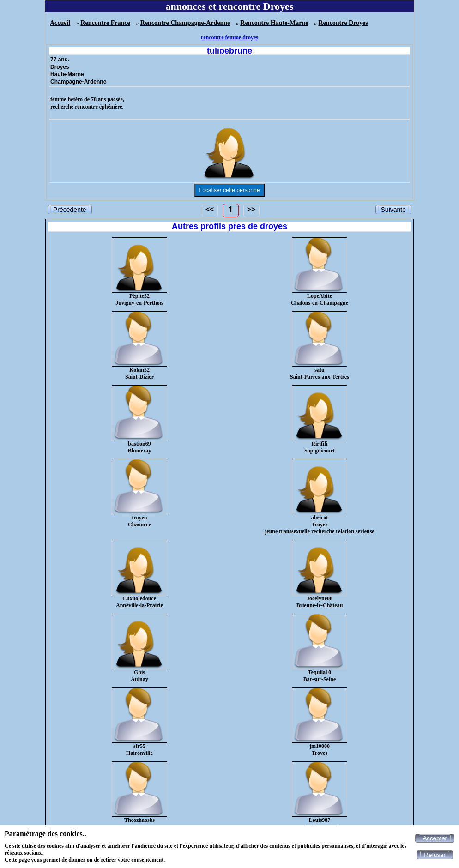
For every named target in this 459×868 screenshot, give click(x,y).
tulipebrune (229, 51)
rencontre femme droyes (229, 37)
